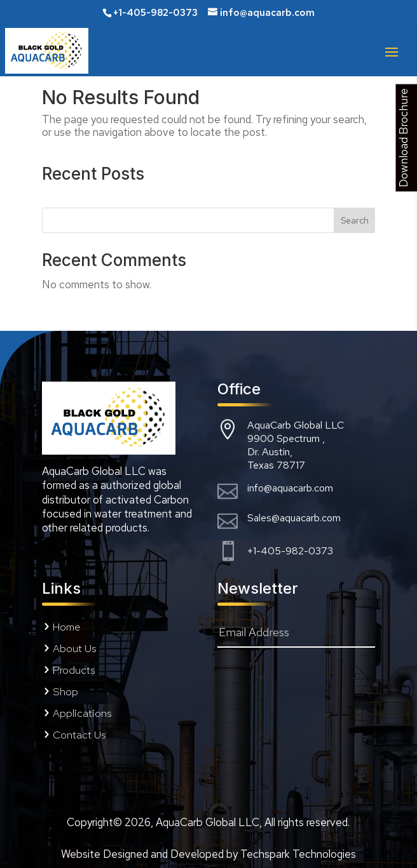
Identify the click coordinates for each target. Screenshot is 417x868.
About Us (75, 648)
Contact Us (79, 735)
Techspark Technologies (298, 854)
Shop (65, 691)
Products (74, 670)
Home (66, 627)
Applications (82, 713)
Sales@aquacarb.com (294, 518)
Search (355, 220)
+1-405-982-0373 (290, 551)
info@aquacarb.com (290, 488)
